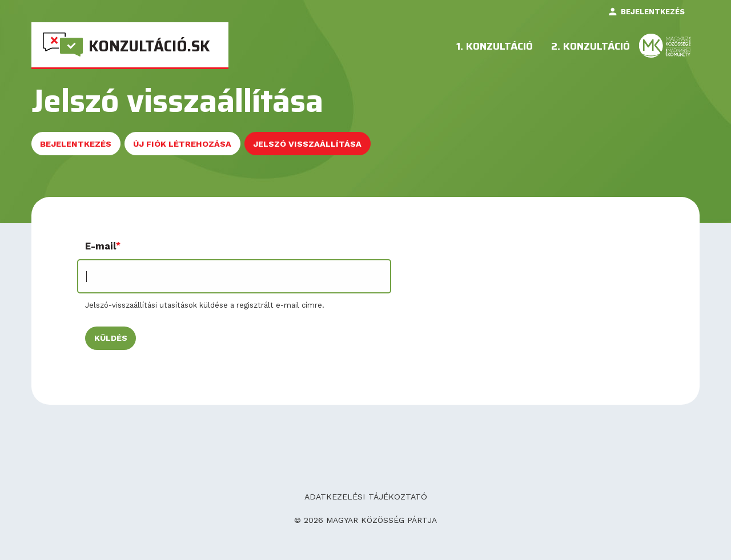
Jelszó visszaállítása (312, 148)
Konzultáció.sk (149, 46)
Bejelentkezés (653, 12)
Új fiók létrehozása (182, 144)
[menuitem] (130, 45)
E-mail (101, 246)
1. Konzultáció (495, 48)
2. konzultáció (591, 48)
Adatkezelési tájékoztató (366, 497)
